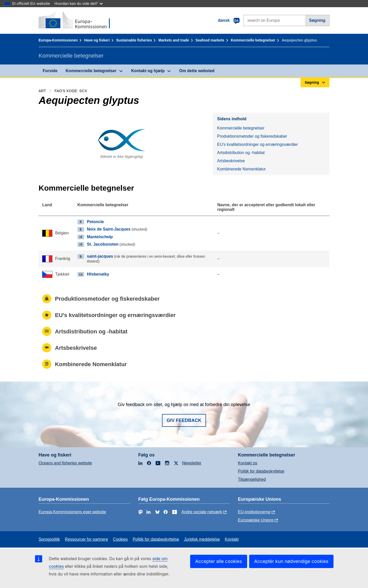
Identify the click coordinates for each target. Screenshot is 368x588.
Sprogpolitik (49, 539)
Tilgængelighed (252, 479)
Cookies (120, 539)
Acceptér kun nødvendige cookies (291, 561)
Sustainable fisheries (134, 40)
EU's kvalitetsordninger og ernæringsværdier (257, 144)
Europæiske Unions (256, 520)
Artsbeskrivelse (231, 161)
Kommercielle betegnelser (253, 40)
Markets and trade (174, 40)
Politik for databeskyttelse (261, 471)
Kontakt (232, 539)
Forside (50, 71)
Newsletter (192, 463)
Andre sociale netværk (202, 512)
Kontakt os (248, 463)
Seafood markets (210, 40)
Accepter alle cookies (219, 561)
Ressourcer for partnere (87, 539)
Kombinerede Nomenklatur (241, 169)
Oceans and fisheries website (65, 463)
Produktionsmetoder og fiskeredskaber (252, 136)
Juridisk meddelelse (202, 539)
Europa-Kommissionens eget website (72, 512)
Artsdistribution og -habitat (241, 153)
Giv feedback (184, 420)
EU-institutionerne (254, 512)
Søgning (317, 20)
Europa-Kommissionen (58, 40)
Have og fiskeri (97, 40)
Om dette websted (197, 71)
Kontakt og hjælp (148, 71)
